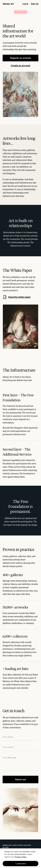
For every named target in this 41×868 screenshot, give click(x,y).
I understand (21, 864)
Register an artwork (21, 58)
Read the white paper (17, 297)
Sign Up (35, 4)
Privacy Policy (21, 857)
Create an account (20, 66)
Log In (25, 4)
